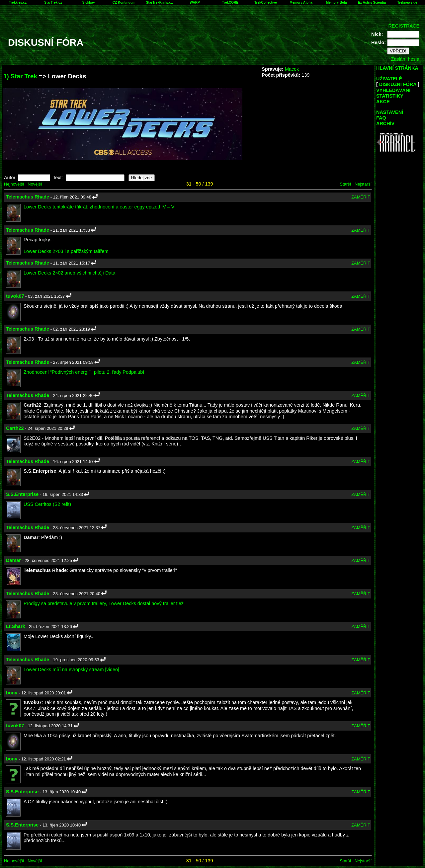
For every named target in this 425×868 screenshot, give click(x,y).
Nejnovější (14, 184)
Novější (35, 184)
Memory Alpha (301, 2)
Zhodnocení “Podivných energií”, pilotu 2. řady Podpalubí (84, 372)
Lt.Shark (16, 626)
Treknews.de (407, 2)
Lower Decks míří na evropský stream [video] (71, 670)
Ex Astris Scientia (372, 2)
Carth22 (15, 428)
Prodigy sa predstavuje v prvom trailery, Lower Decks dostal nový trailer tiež (104, 603)
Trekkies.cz (18, 2)
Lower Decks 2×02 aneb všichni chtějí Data (69, 273)
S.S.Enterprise (22, 494)
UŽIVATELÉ (389, 79)
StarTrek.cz (53, 2)
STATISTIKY (390, 96)
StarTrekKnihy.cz (159, 2)
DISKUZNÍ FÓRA (398, 84)
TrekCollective (266, 2)
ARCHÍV (385, 123)
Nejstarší (363, 184)
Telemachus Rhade (28, 197)
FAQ (381, 118)
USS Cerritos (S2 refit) (47, 504)
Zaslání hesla (405, 59)
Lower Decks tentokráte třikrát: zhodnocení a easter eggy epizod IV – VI (100, 207)
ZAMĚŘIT (361, 197)
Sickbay (89, 2)
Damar (13, 560)
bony (12, 693)
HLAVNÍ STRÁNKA (397, 68)
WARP (195, 2)
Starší (345, 184)
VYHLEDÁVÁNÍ (393, 90)
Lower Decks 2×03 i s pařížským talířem (66, 251)
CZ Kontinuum (124, 2)
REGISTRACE (404, 26)
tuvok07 (15, 296)
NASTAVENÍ (390, 112)
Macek (292, 69)
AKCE (383, 102)
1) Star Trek (20, 76)
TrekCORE (230, 2)
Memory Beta (337, 2)
